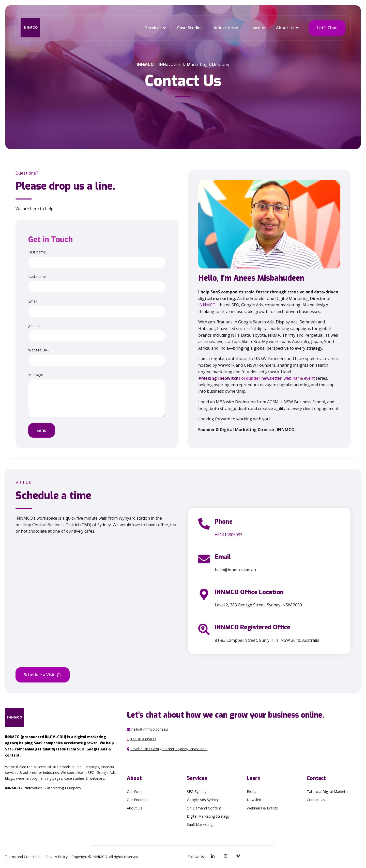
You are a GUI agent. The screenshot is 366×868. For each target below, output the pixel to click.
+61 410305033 (143, 739)
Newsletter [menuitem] (256, 800)
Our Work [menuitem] (135, 792)
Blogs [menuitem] (251, 792)
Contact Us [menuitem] (316, 800)
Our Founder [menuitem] (137, 800)
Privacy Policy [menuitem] (56, 857)
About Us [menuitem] (134, 808)
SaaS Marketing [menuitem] (200, 824)
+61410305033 (229, 535)
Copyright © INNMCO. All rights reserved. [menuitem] (105, 857)
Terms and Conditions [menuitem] (23, 857)
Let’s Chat (327, 28)
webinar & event (299, 378)
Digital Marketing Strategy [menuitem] (208, 816)
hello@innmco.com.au (150, 729)
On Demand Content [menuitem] (204, 808)
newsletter (271, 378)
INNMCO (207, 305)
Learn (255, 28)
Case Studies (190, 28)
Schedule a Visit (43, 675)
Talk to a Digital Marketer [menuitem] (328, 792)
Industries (224, 28)
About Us (285, 28)
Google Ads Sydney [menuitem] (203, 800)
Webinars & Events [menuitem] (262, 808)
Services (153, 28)
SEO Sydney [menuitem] (197, 792)
